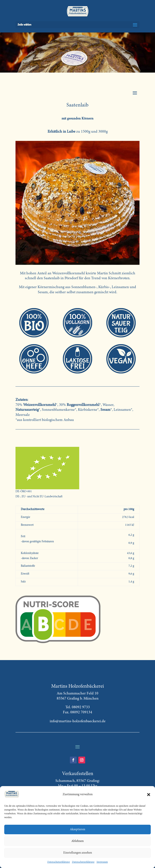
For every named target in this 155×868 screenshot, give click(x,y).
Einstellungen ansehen (78, 853)
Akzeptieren (77, 829)
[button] (149, 795)
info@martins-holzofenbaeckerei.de (78, 721)
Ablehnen (77, 841)
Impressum (102, 862)
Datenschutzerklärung (59, 862)
